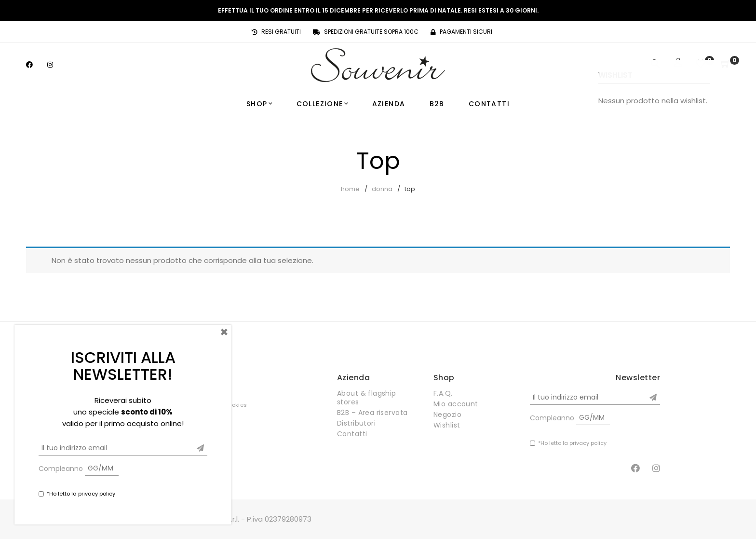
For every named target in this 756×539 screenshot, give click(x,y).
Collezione (320, 104)
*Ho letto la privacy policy (572, 443)
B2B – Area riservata (372, 413)
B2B (437, 104)
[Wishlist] (701, 64)
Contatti (489, 104)
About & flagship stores (367, 398)
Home (350, 189)
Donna (382, 189)
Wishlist (447, 425)
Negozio (447, 415)
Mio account (456, 404)
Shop (257, 104)
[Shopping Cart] (726, 64)
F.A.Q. (443, 393)
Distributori (356, 423)
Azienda (389, 104)
